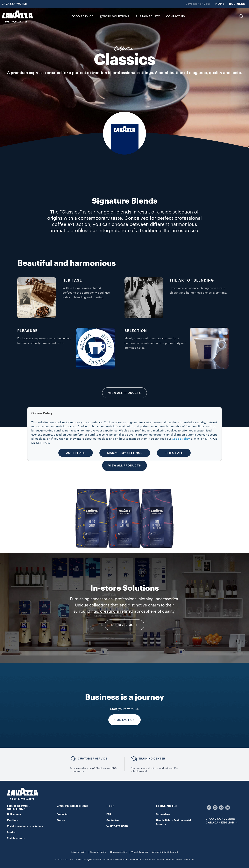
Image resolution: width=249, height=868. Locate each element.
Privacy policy (79, 852)
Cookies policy (98, 852)
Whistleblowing (140, 852)
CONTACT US (124, 720)
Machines (13, 820)
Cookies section (119, 852)
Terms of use (163, 814)
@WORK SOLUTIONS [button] (114, 17)
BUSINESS (237, 4)
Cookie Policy (181, 439)
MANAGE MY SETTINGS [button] (125, 453)
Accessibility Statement (165, 852)
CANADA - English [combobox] (220, 823)
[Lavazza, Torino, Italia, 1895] (17, 17)
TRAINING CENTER (152, 759)
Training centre (16, 838)
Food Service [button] (82, 17)
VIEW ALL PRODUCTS (124, 393)
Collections (14, 814)
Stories (11, 832)
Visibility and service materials (25, 826)
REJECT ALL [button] (174, 453)
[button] (241, 17)
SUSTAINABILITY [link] (148, 17)
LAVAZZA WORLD (14, 4)
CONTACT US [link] (176, 17)
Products (62, 814)
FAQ (109, 814)
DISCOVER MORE (124, 625)
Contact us (113, 820)
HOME (220, 4)
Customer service (93, 759)
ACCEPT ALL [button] (76, 453)
